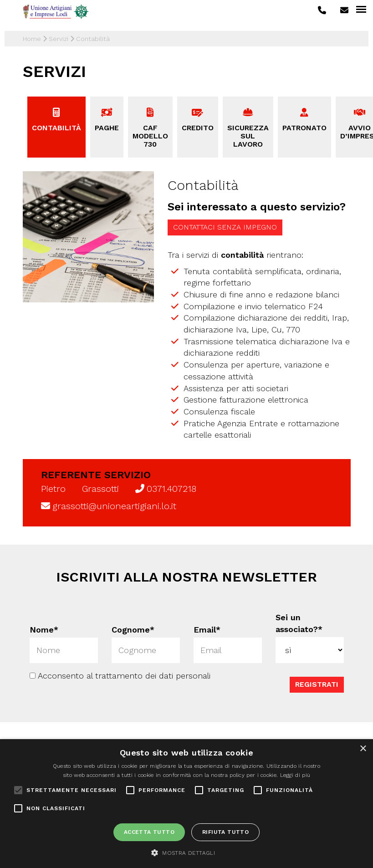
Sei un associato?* (299, 623)
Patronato (304, 128)
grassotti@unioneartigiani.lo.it (114, 506)
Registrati (316, 684)
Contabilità (56, 128)
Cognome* (133, 630)
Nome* (43, 630)
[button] (186, 853)
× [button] (363, 749)
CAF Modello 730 (150, 136)
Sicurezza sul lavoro (248, 136)
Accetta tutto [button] (149, 832)
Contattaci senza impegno (225, 227)
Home (32, 39)
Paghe (107, 128)
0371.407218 (171, 489)
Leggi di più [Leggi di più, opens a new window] (295, 775)
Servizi (59, 39)
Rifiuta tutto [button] (225, 832)
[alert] (186, 804)
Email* (207, 630)
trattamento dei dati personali (153, 676)
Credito (198, 128)
